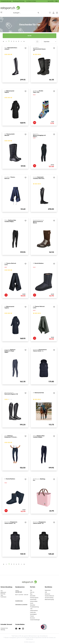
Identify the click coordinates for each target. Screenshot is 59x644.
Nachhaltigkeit (33, 614)
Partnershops (33, 600)
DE (57, 1)
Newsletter (33, 605)
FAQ (31, 590)
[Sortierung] (49, 42)
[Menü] (2, 12)
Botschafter (33, 596)
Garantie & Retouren (49, 596)
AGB (46, 592)
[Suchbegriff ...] (24, 13)
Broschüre (32, 618)
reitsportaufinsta (34, 611)
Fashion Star (33, 612)
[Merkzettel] (50, 13)
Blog (31, 594)
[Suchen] (39, 13)
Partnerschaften (34, 601)
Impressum (47, 594)
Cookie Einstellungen (35, 620)
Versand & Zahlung (49, 598)
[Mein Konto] (53, 13)
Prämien (32, 616)
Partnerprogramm (34, 598)
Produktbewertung (34, 607)
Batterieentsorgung (49, 600)
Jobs (31, 609)
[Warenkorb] (57, 13)
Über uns (32, 592)
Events (32, 603)
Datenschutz (48, 590)
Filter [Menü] (29, 36)
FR (55, 1)
